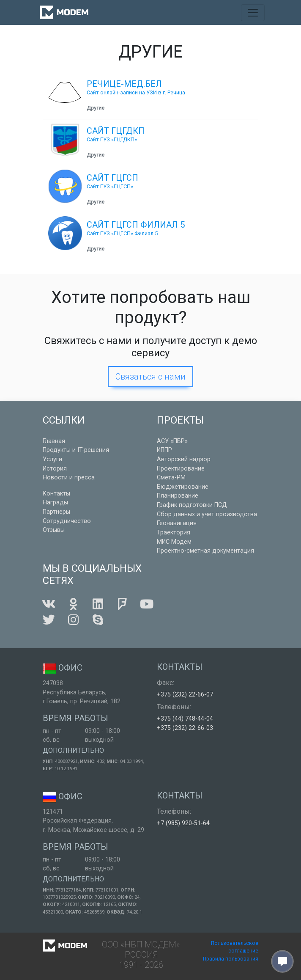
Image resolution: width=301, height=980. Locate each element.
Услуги (52, 459)
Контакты (56, 494)
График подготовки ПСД (192, 505)
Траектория (174, 533)
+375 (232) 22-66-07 (185, 695)
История (55, 469)
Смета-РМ (171, 478)
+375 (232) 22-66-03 (185, 728)
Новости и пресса (69, 478)
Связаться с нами (150, 377)
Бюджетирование (183, 487)
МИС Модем (174, 542)
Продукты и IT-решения (76, 450)
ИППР (164, 450)
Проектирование (181, 469)
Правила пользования (231, 959)
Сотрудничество (67, 521)
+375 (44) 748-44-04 (185, 719)
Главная (54, 441)
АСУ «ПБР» (172, 441)
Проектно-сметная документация (205, 551)
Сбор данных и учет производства (207, 514)
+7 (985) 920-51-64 (183, 823)
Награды (55, 502)
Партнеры (56, 512)
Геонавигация (177, 523)
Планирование (178, 496)
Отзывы (54, 530)
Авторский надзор (184, 459)
